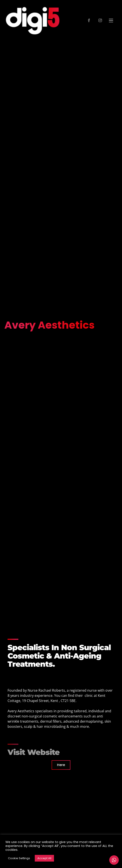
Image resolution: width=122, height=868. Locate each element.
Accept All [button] (44, 858)
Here (61, 765)
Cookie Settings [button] (19, 858)
